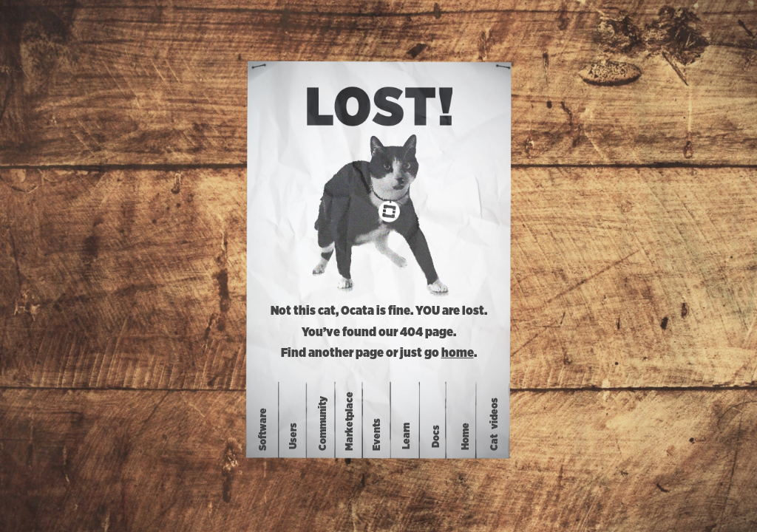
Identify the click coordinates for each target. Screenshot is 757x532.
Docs (436, 436)
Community (323, 423)
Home (466, 436)
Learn (407, 436)
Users (293, 436)
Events (377, 434)
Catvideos (495, 424)
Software (263, 429)
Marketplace (349, 421)
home (458, 353)
